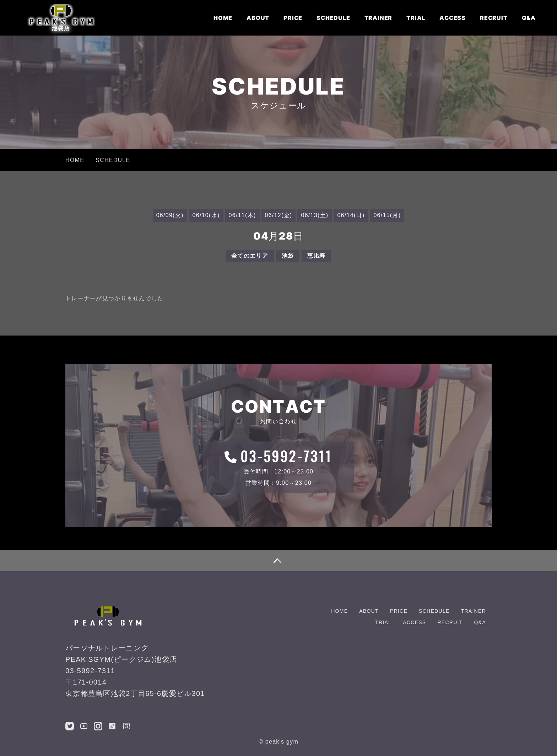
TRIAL (416, 18)
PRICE (293, 18)
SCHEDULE (333, 18)
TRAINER (378, 18)
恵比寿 (317, 256)
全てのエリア (250, 256)
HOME (223, 18)
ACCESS (453, 18)
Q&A (529, 18)
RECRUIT (494, 18)
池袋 (288, 256)
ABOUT (258, 18)
